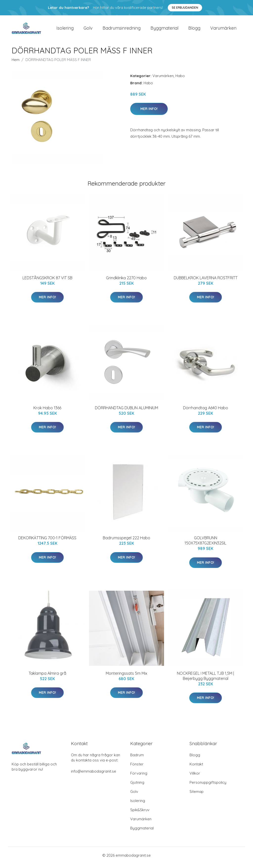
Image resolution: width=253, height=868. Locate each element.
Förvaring (139, 777)
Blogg (194, 30)
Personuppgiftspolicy (208, 787)
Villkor (195, 777)
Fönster (137, 768)
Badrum (137, 759)
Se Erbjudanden (185, 8)
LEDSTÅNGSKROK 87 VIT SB (47, 282)
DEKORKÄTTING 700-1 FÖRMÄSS (47, 542)
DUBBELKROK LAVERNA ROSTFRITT (206, 282)
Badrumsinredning (122, 30)
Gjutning (137, 787)
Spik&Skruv (140, 814)
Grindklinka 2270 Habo (126, 282)
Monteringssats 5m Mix (126, 677)
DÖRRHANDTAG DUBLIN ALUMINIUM (126, 412)
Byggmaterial (164, 30)
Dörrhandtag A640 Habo (206, 412)
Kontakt (196, 768)
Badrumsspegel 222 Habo (126, 542)
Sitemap (197, 796)
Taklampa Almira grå (47, 677)
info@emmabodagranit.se (94, 775)
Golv (88, 30)
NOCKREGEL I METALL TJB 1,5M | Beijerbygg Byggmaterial (205, 680)
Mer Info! (149, 113)
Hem (16, 64)
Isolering (65, 30)
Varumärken (223, 30)
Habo (180, 80)
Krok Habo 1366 (47, 412)
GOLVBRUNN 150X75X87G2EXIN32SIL (205, 545)
